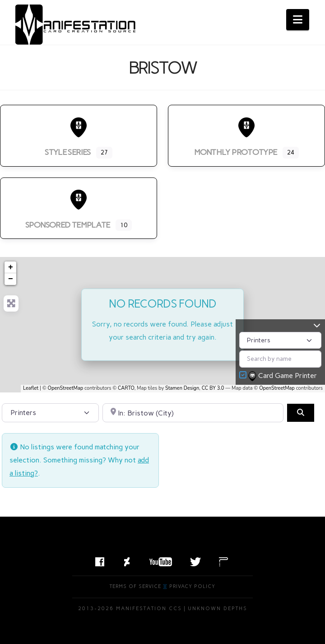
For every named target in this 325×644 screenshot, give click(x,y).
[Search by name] (280, 359)
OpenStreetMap (66, 388)
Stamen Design (182, 388)
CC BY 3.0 (213, 388)
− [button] (11, 279)
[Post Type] (280, 340)
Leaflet (31, 388)
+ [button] (11, 267)
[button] (298, 20)
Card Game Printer (283, 376)
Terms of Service (135, 586)
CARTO (126, 388)
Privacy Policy (192, 586)
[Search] (301, 413)
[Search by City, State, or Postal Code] (193, 413)
